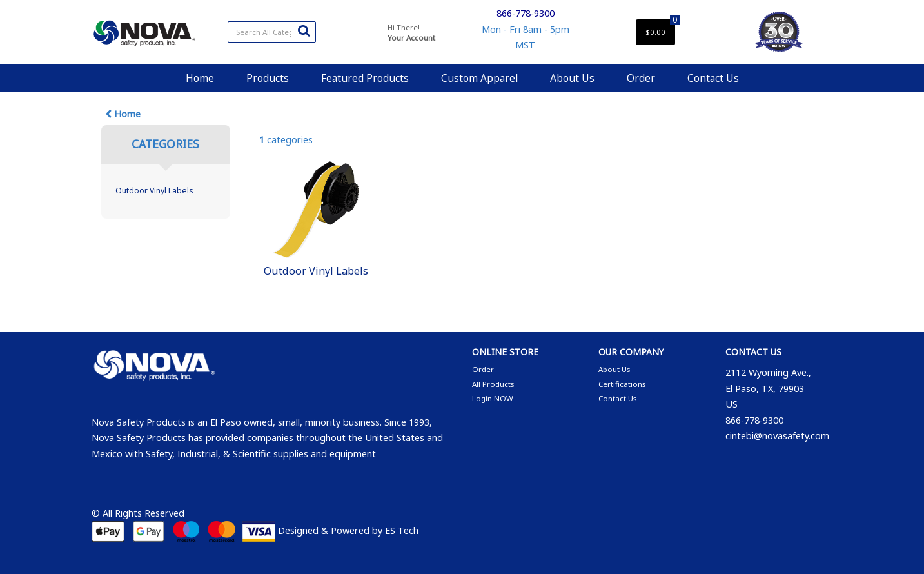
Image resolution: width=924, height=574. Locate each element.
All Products (493, 384)
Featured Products (365, 78)
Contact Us (713, 78)
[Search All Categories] (272, 32)
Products (268, 78)
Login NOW (493, 398)
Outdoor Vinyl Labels (154, 191)
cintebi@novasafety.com (777, 436)
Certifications (622, 384)
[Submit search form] (304, 30)
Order (641, 78)
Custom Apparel (479, 78)
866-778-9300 (526, 13)
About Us (572, 78)
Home (200, 78)
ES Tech (402, 530)
